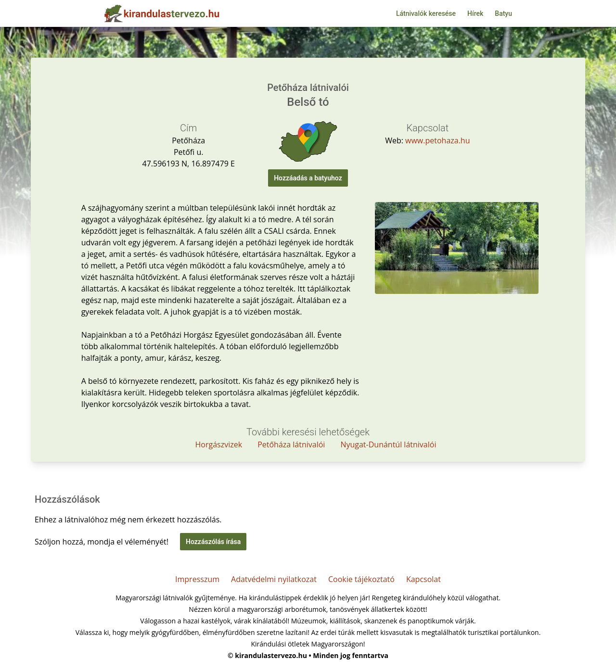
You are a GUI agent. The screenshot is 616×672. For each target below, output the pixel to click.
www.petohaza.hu (437, 140)
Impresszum (197, 579)
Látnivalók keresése (426, 13)
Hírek (475, 13)
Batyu (503, 13)
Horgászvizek (219, 444)
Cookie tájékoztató (361, 579)
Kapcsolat (423, 579)
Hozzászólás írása (213, 542)
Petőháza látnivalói (291, 444)
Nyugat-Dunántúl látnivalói (388, 444)
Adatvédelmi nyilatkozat (274, 579)
